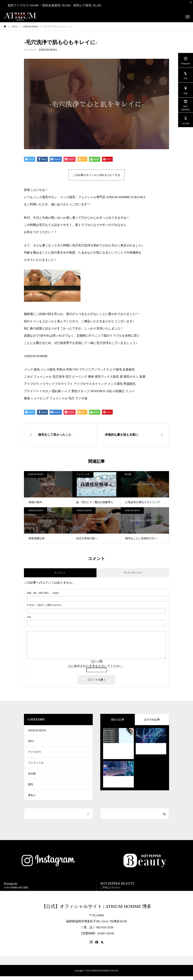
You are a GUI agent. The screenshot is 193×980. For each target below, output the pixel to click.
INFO (31, 742)
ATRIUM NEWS (48, 50)
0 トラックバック (133, 573)
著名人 (32, 799)
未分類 (128, 474)
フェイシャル (83, 474)
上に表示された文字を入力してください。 (96, 666)
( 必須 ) (43, 593)
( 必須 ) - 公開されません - (45, 605)
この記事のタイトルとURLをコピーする (96, 175)
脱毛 (31, 787)
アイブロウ (34, 753)
